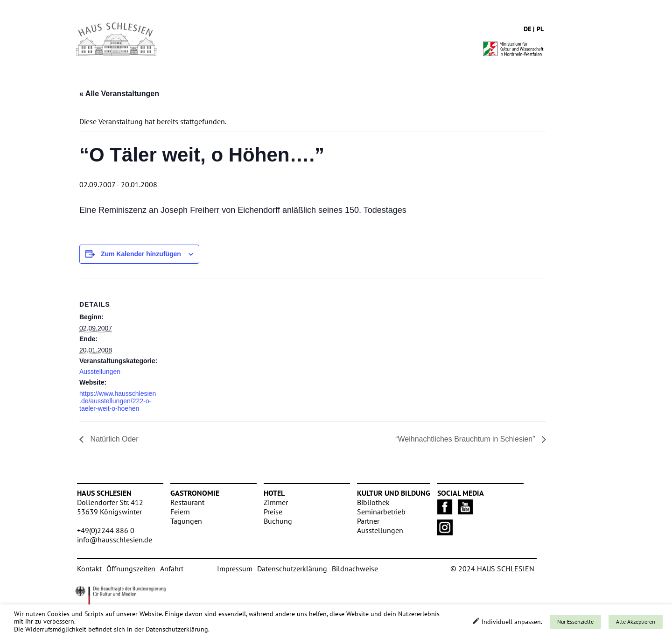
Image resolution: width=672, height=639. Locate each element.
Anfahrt (172, 569)
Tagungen (186, 521)
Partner (368, 521)
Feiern (180, 512)
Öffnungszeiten (131, 569)
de (527, 29)
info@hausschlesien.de (115, 540)
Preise (273, 512)
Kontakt (89, 569)
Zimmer (276, 502)
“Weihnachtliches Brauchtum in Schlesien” (466, 439)
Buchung (278, 521)
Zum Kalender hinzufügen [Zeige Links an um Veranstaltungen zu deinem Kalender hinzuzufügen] (141, 254)
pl (540, 29)
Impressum (235, 569)
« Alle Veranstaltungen (119, 94)
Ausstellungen (100, 372)
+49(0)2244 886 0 (106, 530)
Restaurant (187, 502)
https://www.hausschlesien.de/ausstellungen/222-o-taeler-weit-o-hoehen (118, 401)
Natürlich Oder (113, 439)
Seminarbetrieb (381, 512)
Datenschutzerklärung (292, 569)
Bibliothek (373, 502)
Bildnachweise (355, 569)
